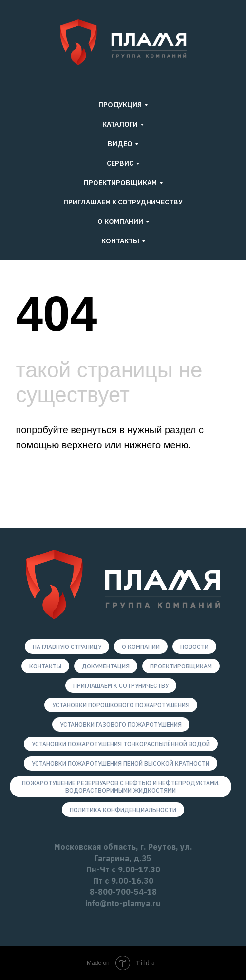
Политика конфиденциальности (123, 810)
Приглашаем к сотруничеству (121, 686)
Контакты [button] (120, 241)
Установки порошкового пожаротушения (121, 705)
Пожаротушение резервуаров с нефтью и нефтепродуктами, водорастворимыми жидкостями (121, 787)
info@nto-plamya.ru (123, 903)
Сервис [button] (120, 163)
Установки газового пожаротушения (121, 725)
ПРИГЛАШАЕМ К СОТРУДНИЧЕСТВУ (123, 202)
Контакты (45, 666)
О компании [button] (120, 222)
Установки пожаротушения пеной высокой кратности (121, 764)
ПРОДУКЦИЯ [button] (120, 105)
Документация (106, 666)
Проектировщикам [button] (120, 183)
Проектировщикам (181, 666)
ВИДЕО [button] (120, 144)
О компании (141, 647)
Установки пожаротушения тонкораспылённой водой (121, 744)
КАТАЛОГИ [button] (120, 124)
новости (194, 647)
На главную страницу (67, 647)
